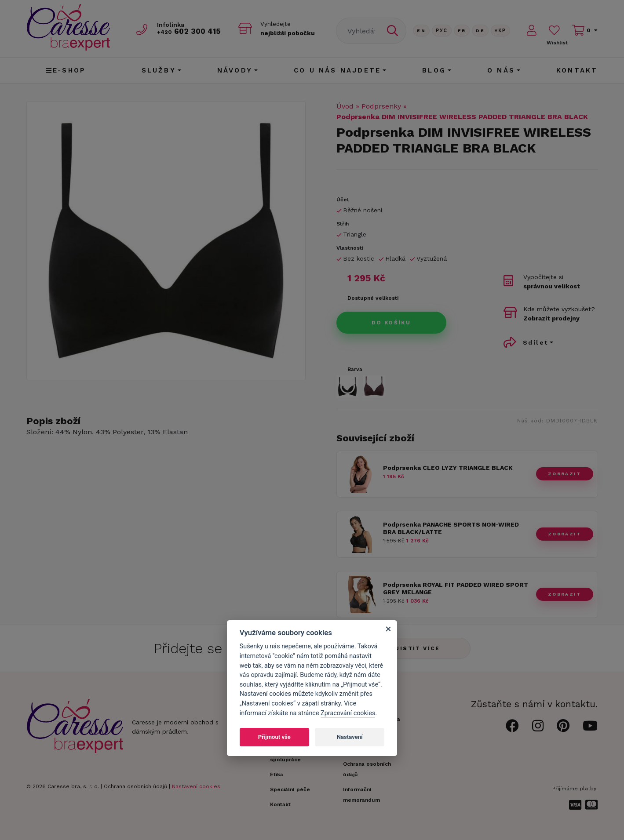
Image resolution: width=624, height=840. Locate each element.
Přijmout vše (274, 737)
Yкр (500, 31)
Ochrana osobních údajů (135, 786)
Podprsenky (381, 106)
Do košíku (391, 323)
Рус (442, 31)
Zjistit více (415, 648)
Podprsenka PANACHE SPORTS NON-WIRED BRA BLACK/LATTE (451, 528)
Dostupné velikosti (373, 298)
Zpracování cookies (348, 713)
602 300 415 (190, 31)
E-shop (66, 70)
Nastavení (350, 737)
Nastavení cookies (196, 786)
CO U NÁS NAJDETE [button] (337, 70)
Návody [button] (235, 70)
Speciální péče (290, 789)
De (480, 31)
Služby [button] (159, 70)
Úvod (345, 106)
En (421, 31)
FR (462, 31)
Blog (434, 70)
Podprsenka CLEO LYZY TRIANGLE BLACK (448, 468)
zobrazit (564, 474)
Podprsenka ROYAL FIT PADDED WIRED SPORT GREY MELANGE (456, 588)
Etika (277, 775)
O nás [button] (501, 70)
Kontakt (577, 70)
